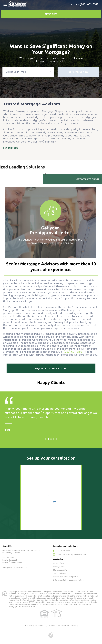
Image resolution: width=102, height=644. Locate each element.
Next (99, 219)
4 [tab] (54, 439)
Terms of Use (59, 563)
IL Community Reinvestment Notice (68, 580)
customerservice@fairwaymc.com (72, 554)
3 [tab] (51, 439)
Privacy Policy (59, 567)
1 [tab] (46, 439)
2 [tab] (48, 439)
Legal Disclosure (60, 573)
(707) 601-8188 (89, 4)
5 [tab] (56, 439)
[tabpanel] (51, 417)
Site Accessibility (60, 570)
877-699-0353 (63, 550)
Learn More (11, 146)
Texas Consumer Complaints (65, 577)
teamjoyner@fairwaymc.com (15, 567)
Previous (3, 219)
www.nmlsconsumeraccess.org (65, 625)
